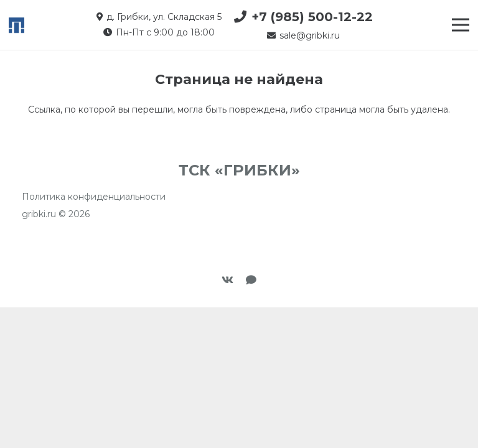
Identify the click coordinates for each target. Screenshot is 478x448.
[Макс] (251, 280)
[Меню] (461, 25)
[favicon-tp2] (16, 25)
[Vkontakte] (227, 280)
